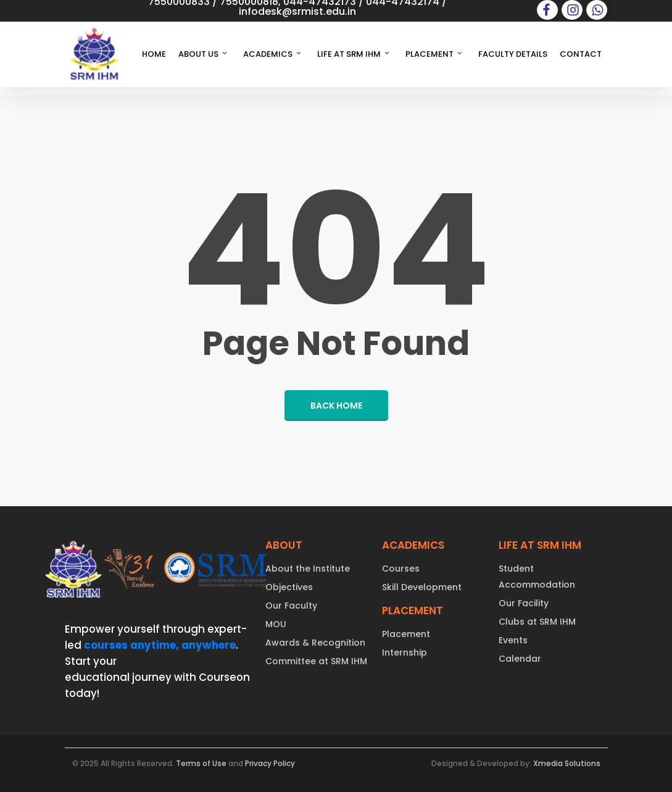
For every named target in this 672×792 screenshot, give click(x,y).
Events (513, 640)
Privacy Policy (270, 763)
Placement (406, 634)
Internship (404, 652)
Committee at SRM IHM (316, 661)
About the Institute (308, 569)
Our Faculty (291, 606)
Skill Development (422, 587)
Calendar (520, 659)
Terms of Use (201, 763)
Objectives (289, 587)
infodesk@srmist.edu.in (297, 11)
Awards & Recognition (315, 643)
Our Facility (524, 603)
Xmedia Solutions (567, 763)
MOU (276, 624)
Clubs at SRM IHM (537, 622)
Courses (401, 569)
